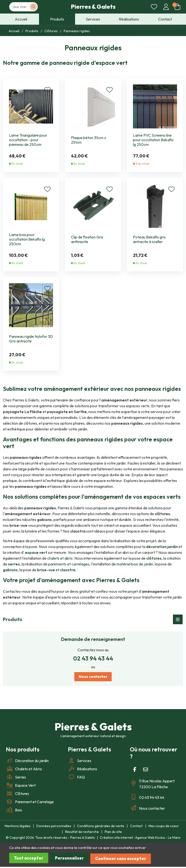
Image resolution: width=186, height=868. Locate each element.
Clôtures (17, 795)
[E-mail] (146, 771)
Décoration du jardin (27, 762)
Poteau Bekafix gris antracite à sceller (149, 239)
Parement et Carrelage (30, 803)
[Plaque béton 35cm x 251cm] (93, 106)
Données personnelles (54, 828)
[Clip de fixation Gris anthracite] (93, 205)
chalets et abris (60, 558)
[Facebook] (135, 771)
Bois (14, 812)
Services (80, 762)
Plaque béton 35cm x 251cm (89, 140)
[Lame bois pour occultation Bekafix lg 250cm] (31, 205)
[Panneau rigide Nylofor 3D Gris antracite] (31, 305)
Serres (16, 779)
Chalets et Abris (24, 771)
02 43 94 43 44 (93, 658)
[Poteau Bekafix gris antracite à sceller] (155, 205)
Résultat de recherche (82, 833)
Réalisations (82, 771)
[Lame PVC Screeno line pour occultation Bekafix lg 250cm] (155, 106)
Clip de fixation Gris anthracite (87, 239)
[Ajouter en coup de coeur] (47, 90)
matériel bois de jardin (135, 564)
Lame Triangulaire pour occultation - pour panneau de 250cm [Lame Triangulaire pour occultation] (28, 140)
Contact (136, 828)
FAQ (76, 779)
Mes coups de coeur (164, 828)
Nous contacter (93, 678)
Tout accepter (30, 860)
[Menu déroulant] (178, 619)
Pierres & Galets (93, 7)
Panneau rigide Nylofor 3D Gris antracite (31, 339)
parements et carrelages (69, 564)
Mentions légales (18, 828)
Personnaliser (73, 860)
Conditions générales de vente (101, 828)
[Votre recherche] (29, 8)
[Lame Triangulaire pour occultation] (31, 106)
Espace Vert (21, 787)
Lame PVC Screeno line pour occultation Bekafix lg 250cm (153, 140)
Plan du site (113, 833)
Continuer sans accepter (128, 860)
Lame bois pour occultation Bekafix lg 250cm (27, 239)
